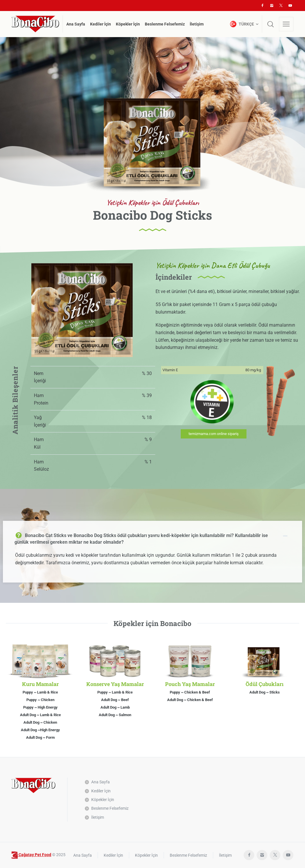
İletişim (98, 817)
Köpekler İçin (103, 800)
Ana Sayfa (101, 782)
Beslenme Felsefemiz (110, 808)
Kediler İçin (101, 791)
